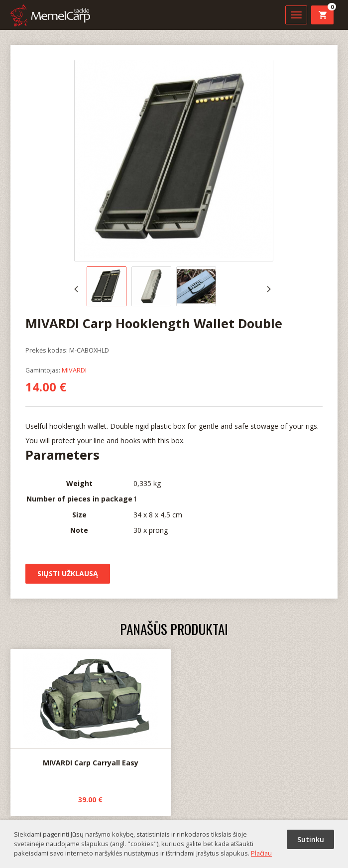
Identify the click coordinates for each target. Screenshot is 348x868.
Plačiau (261, 853)
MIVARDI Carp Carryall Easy (91, 708)
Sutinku (311, 839)
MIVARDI (74, 370)
